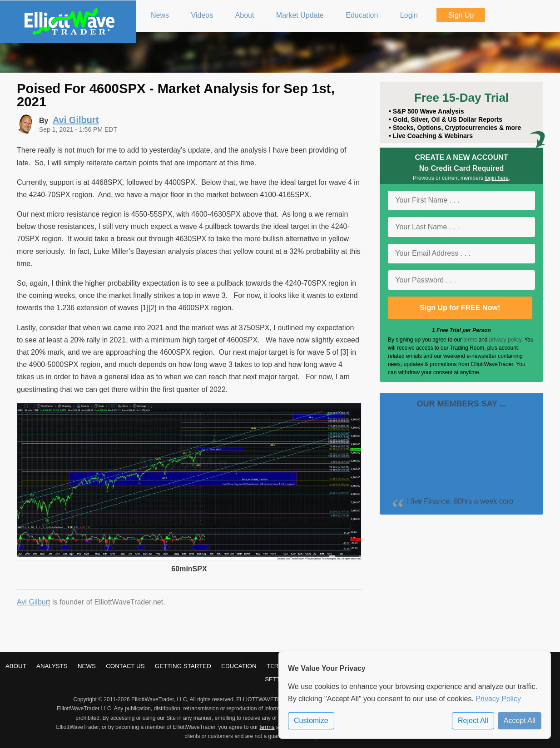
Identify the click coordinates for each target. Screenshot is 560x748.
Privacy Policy (498, 699)
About (16, 666)
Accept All (520, 721)
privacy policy (505, 340)
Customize (311, 721)
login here (497, 178)
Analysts (52, 666)
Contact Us (125, 666)
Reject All (473, 721)
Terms (277, 666)
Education (239, 666)
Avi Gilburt (34, 602)
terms (470, 340)
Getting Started (183, 666)
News (87, 666)
